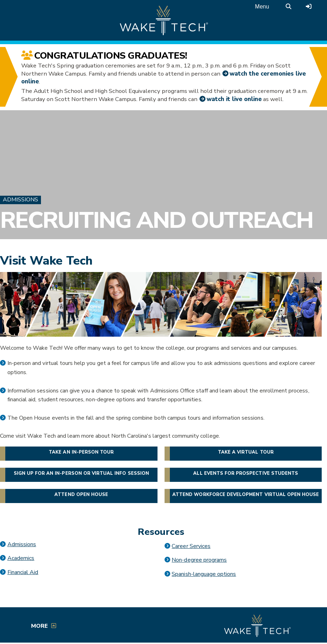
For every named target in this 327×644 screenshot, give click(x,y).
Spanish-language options (204, 574)
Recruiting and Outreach (157, 220)
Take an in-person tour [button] (81, 452)
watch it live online (234, 99)
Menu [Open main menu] (262, 7)
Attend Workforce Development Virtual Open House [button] (246, 495)
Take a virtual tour (246, 452)
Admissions (20, 200)
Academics (21, 558)
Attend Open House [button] (81, 495)
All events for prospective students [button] (246, 473)
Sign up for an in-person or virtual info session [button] (81, 473)
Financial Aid (23, 572)
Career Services (191, 546)
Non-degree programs (199, 560)
